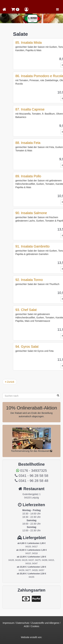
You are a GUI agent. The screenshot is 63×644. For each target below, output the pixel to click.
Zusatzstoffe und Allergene (45, 623)
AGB (26, 626)
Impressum (8, 623)
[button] (15, 9)
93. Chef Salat (42, 310)
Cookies (35, 626)
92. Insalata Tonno (45, 280)
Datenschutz (23, 623)
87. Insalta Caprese (46, 109)
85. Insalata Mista (45, 43)
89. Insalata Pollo (44, 176)
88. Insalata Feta (44, 143)
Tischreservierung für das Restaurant (32, 451)
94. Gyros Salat (43, 347)
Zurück (10, 382)
